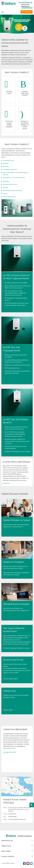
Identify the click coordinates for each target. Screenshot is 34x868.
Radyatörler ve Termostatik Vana (14, 178)
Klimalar (5, 188)
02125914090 (27, 8)
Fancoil (5, 194)
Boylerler (6, 167)
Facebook (24, 863)
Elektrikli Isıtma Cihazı (10, 185)
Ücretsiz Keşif (27, 12)
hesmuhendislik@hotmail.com (17, 819)
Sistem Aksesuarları (9, 197)
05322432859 (13, 817)
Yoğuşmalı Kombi (8, 161)
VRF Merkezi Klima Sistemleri (12, 191)
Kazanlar (6, 164)
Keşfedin (7, 483)
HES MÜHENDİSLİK (26, 5)
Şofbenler (6, 182)
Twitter (31, 863)
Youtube (28, 863)
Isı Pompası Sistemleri (10, 170)
